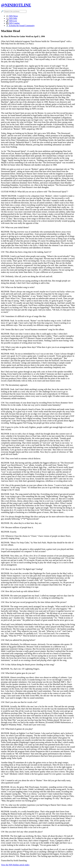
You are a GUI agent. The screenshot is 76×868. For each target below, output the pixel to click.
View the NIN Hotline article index (15, 865)
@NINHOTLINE (16, 5)
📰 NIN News (12, 16)
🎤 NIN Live (11, 21)
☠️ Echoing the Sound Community (20, 26)
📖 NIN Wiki (12, 18)
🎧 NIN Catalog (13, 23)
